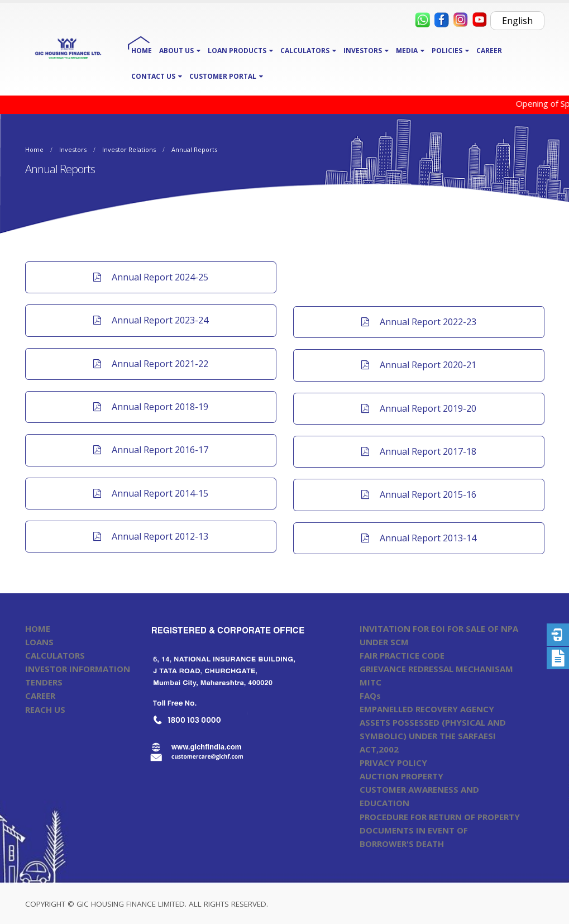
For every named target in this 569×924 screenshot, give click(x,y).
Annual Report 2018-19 (151, 407)
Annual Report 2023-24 (151, 320)
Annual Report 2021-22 (151, 364)
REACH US (45, 709)
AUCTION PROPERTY (401, 776)
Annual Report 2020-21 (419, 365)
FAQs (370, 696)
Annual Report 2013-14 (419, 538)
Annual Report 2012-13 (151, 536)
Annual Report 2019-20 (419, 408)
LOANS (39, 642)
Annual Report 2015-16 (419, 494)
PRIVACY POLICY (393, 763)
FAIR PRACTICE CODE (402, 655)
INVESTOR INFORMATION (78, 669)
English (517, 21)
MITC (370, 682)
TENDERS (44, 682)
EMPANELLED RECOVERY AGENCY (427, 709)
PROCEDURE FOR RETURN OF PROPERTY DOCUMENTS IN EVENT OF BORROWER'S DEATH (440, 830)
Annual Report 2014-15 (151, 493)
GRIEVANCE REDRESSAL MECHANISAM (436, 669)
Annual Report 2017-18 (419, 451)
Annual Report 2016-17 (151, 450)
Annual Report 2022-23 (419, 322)
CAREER (489, 51)
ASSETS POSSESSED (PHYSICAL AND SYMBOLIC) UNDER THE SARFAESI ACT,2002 (433, 736)
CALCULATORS (55, 655)
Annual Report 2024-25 (151, 277)
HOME (142, 51)
